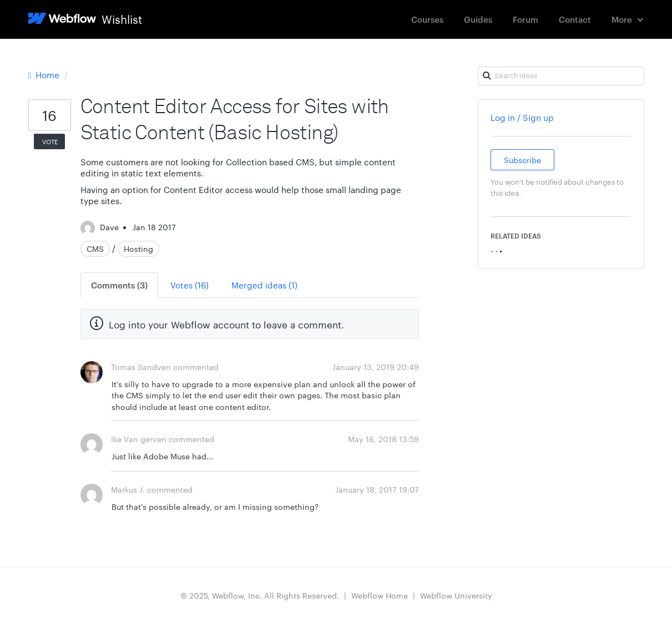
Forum (526, 19)
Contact (575, 19)
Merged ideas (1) (264, 285)
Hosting (138, 249)
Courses (427, 19)
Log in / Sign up (522, 117)
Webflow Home (380, 595)
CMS (95, 249)
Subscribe (522, 160)
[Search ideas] (561, 76)
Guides (478, 19)
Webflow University (456, 595)
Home (45, 75)
